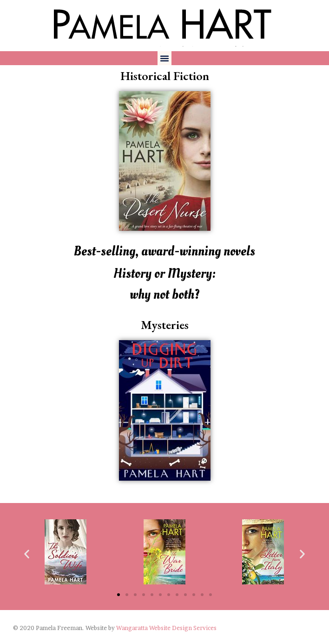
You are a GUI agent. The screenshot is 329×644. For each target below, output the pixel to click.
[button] (164, 58)
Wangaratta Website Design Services (166, 628)
